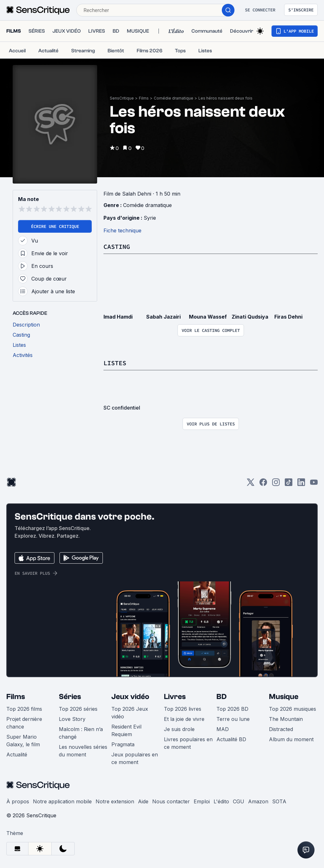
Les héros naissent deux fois (225, 98)
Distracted (281, 729)
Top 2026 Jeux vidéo (130, 713)
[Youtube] (314, 484)
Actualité (17, 755)
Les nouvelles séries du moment (83, 751)
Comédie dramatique (174, 98)
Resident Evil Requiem (126, 730)
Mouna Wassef (208, 317)
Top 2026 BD (232, 709)
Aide (143, 801)
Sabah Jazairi (163, 317)
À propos (18, 801)
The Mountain (286, 719)
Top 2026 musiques (293, 709)
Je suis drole (179, 729)
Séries (70, 697)
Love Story (72, 719)
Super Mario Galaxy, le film (23, 741)
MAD (223, 729)
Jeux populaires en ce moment (135, 758)
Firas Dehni (288, 317)
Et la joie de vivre (184, 719)
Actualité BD (231, 739)
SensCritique (122, 98)
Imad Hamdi (118, 317)
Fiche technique (122, 230)
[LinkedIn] (301, 484)
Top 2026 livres (183, 709)
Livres (175, 697)
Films (144, 98)
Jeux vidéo (130, 697)
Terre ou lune (233, 719)
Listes (115, 363)
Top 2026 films (24, 709)
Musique (284, 697)
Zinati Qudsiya (250, 317)
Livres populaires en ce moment (188, 743)
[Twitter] (251, 484)
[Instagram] (276, 484)
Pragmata (123, 744)
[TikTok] (289, 484)
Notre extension (115, 801)
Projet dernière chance (24, 723)
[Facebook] (263, 484)
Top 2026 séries (78, 709)
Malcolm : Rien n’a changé (81, 733)
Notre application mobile (62, 801)
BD (221, 697)
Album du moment (291, 739)
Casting (117, 246)
